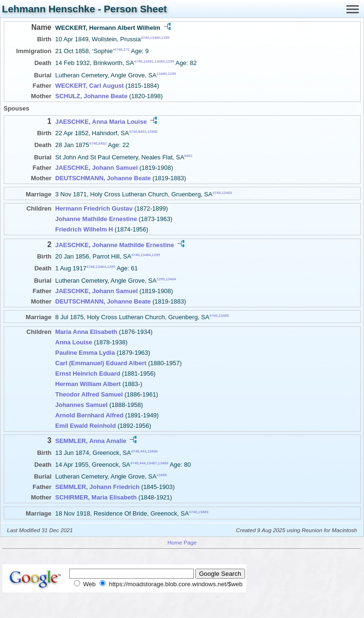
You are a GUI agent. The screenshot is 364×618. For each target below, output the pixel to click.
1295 (165, 38)
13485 (224, 316)
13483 (227, 192)
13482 (153, 132)
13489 (203, 512)
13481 (148, 61)
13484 (146, 255)
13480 (155, 38)
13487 (152, 463)
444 (143, 451)
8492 (142, 132)
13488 (163, 463)
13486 (153, 451)
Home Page (182, 542)
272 (126, 50)
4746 (145, 38)
